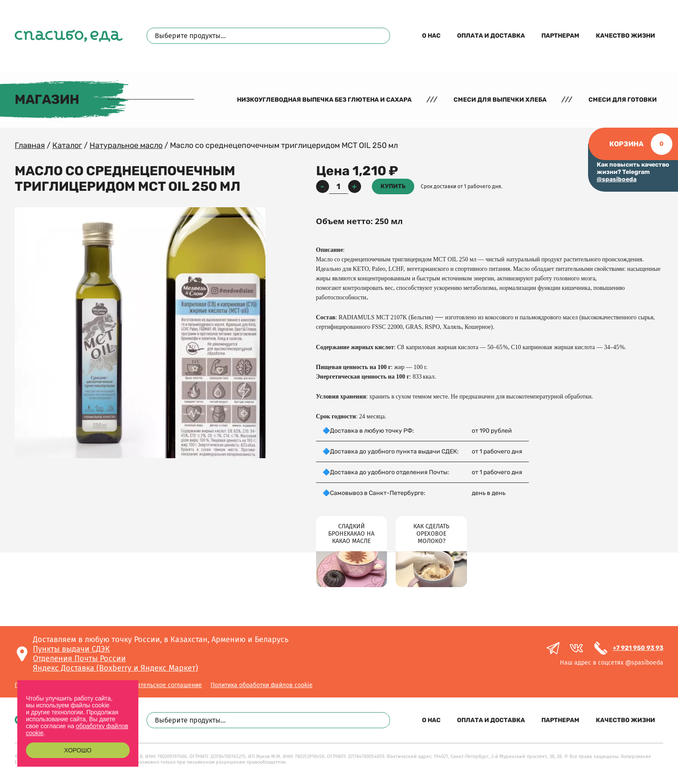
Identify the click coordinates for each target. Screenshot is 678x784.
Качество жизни (625, 36)
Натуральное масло (126, 145)
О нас (431, 36)
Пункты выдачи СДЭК (71, 649)
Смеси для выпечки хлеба (500, 100)
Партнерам (560, 36)
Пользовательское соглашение (158, 685)
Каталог (67, 145)
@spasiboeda (617, 179)
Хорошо (78, 750)
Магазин (47, 100)
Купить (393, 186)
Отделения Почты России (79, 659)
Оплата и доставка (491, 36)
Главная (30, 145)
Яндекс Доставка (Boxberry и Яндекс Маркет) (115, 668)
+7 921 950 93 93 (638, 648)
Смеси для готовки (623, 100)
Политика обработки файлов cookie (262, 685)
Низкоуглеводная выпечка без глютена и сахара (324, 100)
